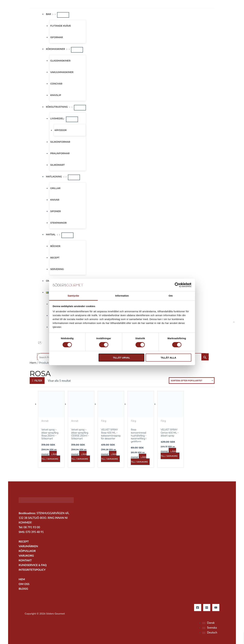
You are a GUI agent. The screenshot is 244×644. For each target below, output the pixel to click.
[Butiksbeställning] (192, 381)
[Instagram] (207, 608)
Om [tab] (171, 296)
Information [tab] (122, 296)
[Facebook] (198, 608)
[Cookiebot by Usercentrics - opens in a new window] (177, 285)
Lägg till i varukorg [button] (50, 456)
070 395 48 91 (35, 532)
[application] (52, 14)
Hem (33, 363)
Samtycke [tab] (73, 296)
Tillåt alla (168, 358)
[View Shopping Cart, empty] (39, 343)
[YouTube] (216, 608)
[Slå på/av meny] (63, 15)
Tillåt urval (121, 358)
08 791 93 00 (32, 527)
